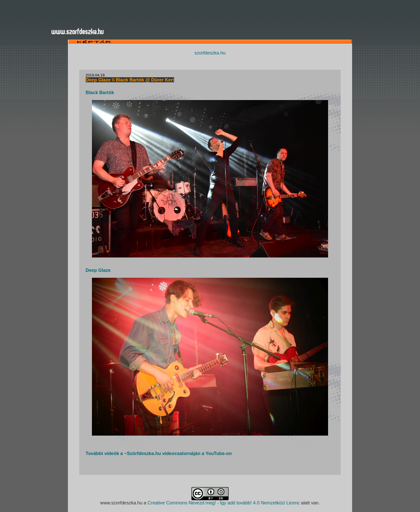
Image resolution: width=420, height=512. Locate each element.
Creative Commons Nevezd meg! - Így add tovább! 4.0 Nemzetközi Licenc (224, 503)
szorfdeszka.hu (210, 53)
